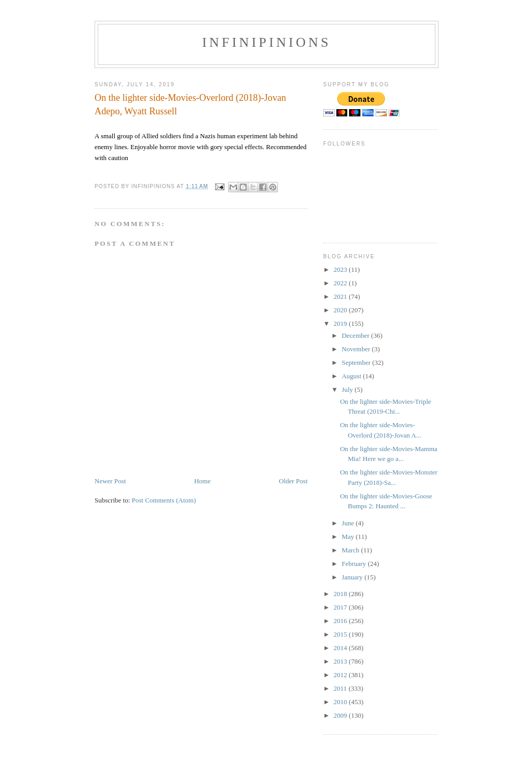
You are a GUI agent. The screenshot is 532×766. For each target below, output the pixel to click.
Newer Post (110, 481)
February (355, 564)
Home (203, 481)
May (349, 537)
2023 (341, 269)
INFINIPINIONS (267, 42)
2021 (341, 296)
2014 (341, 648)
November (357, 349)
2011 (341, 688)
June (349, 523)
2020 (341, 310)
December (357, 335)
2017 (341, 607)
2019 (341, 323)
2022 (341, 283)
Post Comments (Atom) (164, 500)
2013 (341, 661)
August (353, 376)
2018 (341, 594)
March (351, 550)
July (348, 389)
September (357, 362)
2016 (341, 621)
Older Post (293, 481)
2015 (341, 634)
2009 (341, 715)
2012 (341, 675)
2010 (341, 702)
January (353, 577)
